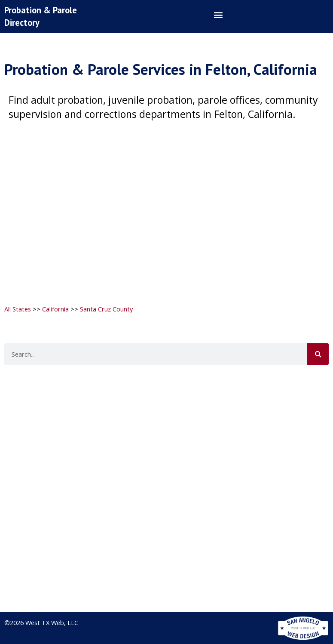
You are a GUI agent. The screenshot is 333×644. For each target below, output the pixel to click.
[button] (218, 14)
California (55, 309)
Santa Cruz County (106, 309)
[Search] (318, 354)
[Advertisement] (165, 207)
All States (18, 309)
